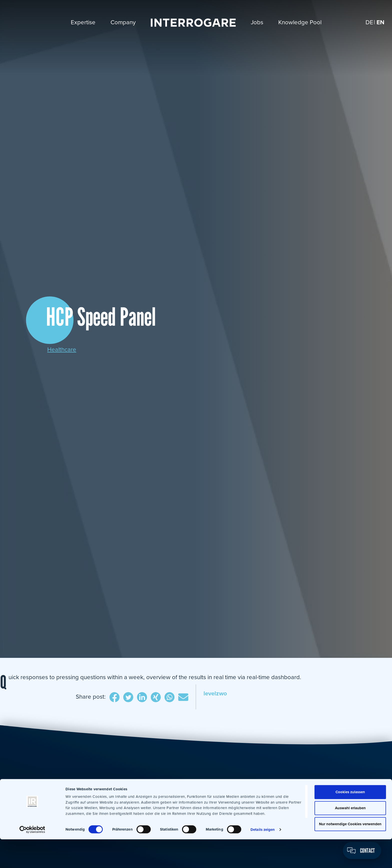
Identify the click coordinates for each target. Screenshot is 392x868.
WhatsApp (169, 697)
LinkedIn (142, 697)
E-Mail (183, 697)
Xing (156, 697)
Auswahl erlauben (350, 837)
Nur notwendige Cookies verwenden (350, 853)
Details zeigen (263, 858)
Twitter (128, 697)
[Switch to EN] (380, 22)
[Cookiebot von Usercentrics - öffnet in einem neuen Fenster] (32, 858)
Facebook (114, 697)
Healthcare (62, 350)
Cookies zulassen (350, 821)
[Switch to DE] (369, 22)
